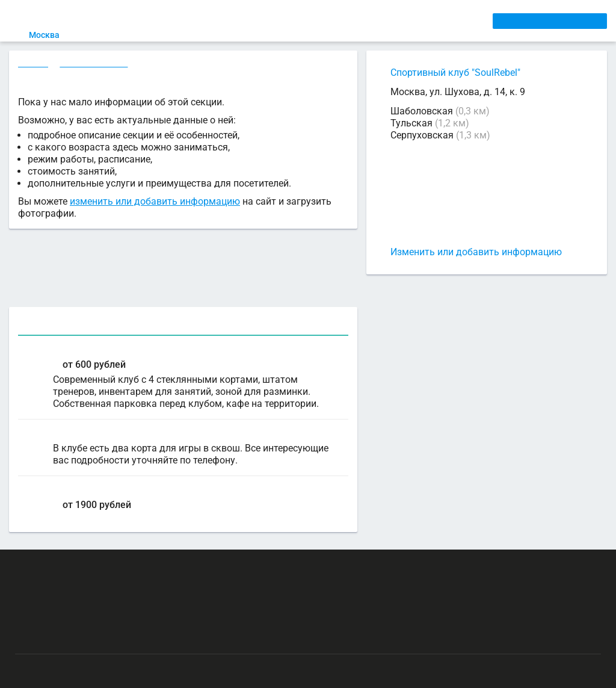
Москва (51, 35)
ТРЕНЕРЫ (286, 20)
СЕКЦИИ (199, 20)
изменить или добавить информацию (155, 203)
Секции (34, 64)
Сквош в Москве (95, 64)
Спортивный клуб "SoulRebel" (455, 73)
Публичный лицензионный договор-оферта (102, 637)
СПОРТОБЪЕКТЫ (350, 20)
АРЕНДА (241, 20)
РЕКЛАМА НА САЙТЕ (73, 566)
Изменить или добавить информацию (476, 252)
